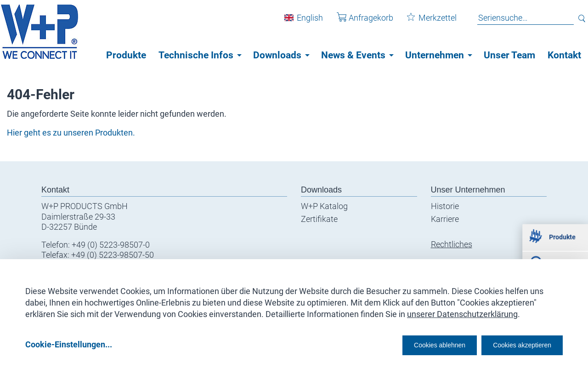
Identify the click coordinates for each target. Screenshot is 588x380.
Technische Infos (196, 55)
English (303, 22)
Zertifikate (319, 219)
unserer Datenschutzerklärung (462, 311)
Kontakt (564, 55)
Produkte (126, 55)
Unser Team (509, 55)
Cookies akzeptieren (514, 344)
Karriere (445, 219)
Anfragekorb (358, 22)
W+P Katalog (324, 206)
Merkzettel (425, 22)
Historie (445, 206)
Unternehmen (435, 55)
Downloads (277, 55)
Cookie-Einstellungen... (69, 344)
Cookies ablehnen (411, 344)
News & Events (353, 55)
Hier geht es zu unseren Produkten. (71, 133)
